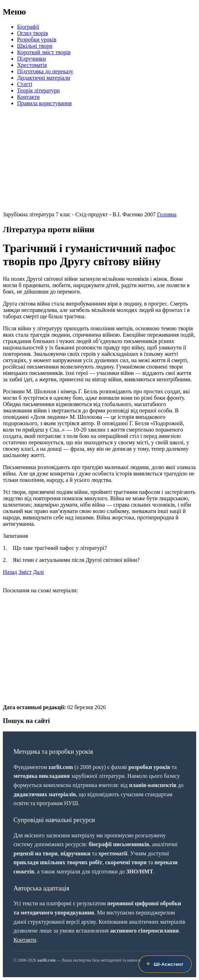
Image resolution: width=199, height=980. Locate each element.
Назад (10, 572)
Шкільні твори (35, 46)
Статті (25, 84)
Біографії (28, 27)
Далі (38, 572)
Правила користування (44, 103)
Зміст (25, 572)
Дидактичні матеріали (44, 78)
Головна (167, 214)
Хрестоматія (32, 65)
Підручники (31, 59)
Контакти (28, 97)
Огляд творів (32, 33)
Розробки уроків (37, 39)
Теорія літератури (38, 90)
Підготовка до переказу (45, 71)
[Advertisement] (99, 162)
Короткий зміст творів (44, 52)
